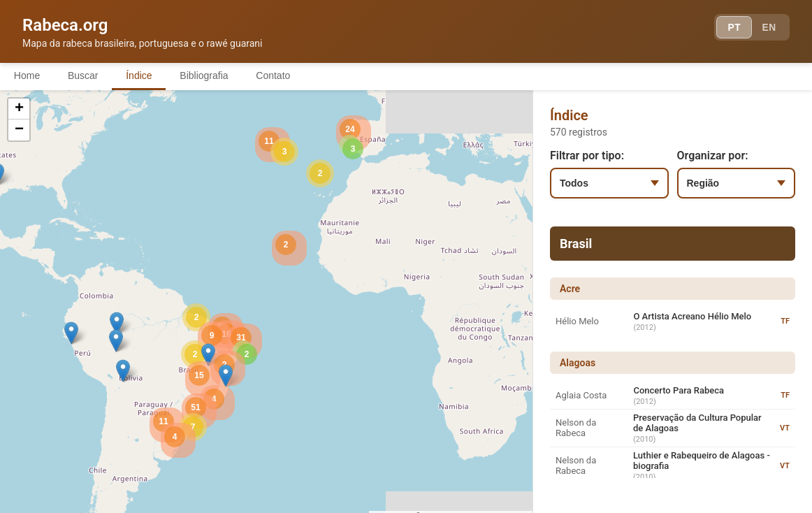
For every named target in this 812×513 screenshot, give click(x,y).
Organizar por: (713, 156)
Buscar (83, 75)
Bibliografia (204, 75)
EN (769, 28)
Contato (274, 75)
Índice (139, 75)
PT (733, 28)
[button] (117, 323)
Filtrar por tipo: (587, 156)
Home (27, 75)
